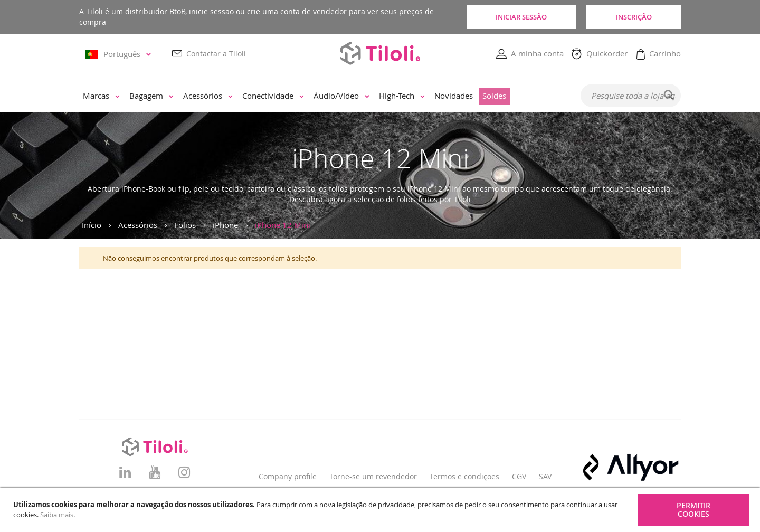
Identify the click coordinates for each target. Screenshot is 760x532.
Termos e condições (464, 476)
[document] (381, 510)
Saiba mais (57, 515)
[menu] (323, 96)
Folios (185, 225)
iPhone (225, 225)
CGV (519, 476)
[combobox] (631, 96)
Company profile (288, 476)
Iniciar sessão (520, 17)
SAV (545, 476)
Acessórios (138, 225)
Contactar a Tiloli (216, 54)
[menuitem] (101, 96)
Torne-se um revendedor (373, 476)
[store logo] (380, 53)
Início (92, 225)
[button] (120, 54)
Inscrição (633, 17)
